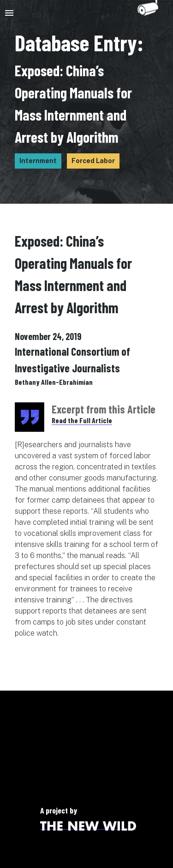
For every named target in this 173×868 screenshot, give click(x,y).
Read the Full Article (82, 420)
